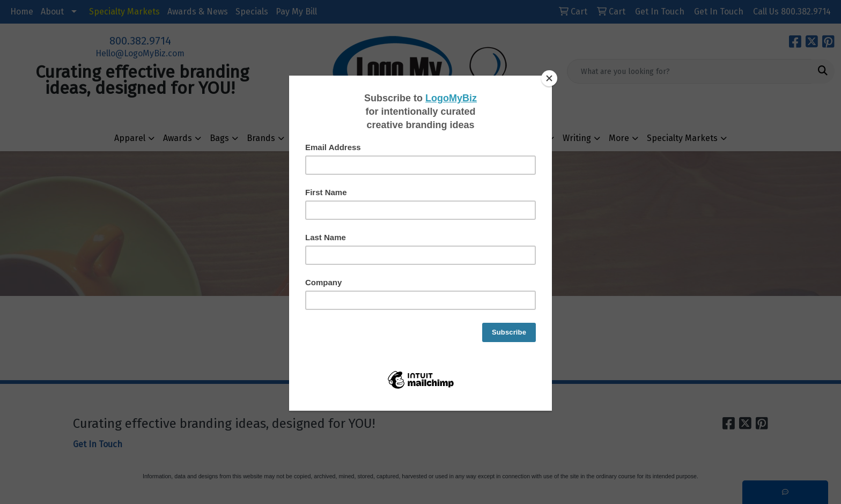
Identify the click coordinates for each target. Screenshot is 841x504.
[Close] (549, 78)
